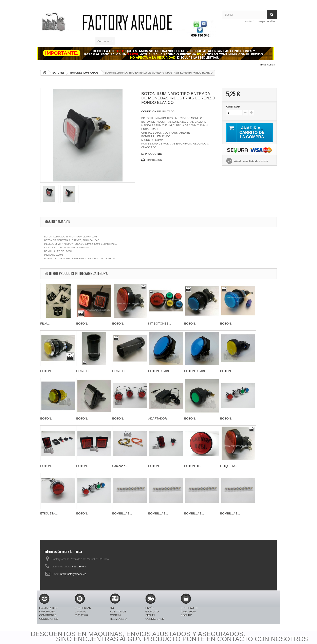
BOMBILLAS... (122, 513)
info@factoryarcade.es (73, 574)
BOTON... (83, 323)
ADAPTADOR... (159, 418)
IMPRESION (155, 160)
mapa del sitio (267, 21)
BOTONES (59, 73)
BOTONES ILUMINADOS (84, 73)
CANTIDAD (233, 107)
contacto (250, 21)
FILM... (45, 323)
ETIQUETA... (229, 466)
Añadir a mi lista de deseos (251, 161)
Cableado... (120, 466)
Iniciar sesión (267, 65)
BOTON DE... (193, 466)
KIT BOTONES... (160, 323)
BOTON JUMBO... (161, 371)
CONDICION (149, 111)
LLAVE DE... (85, 371)
